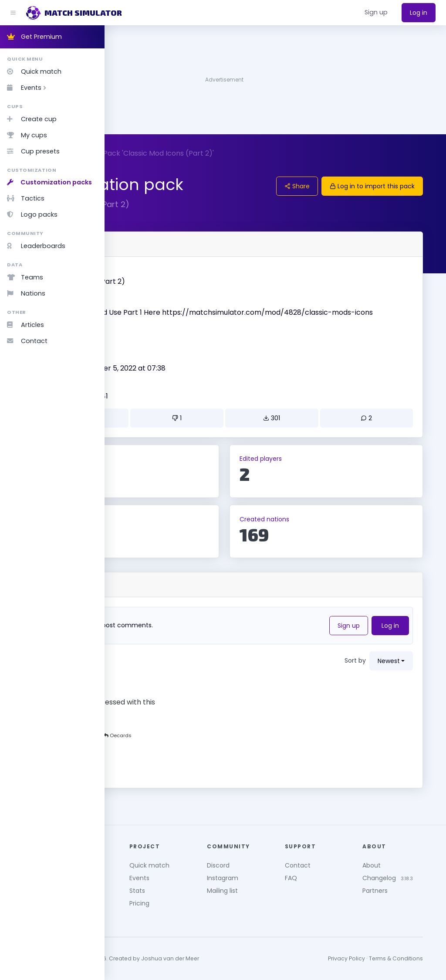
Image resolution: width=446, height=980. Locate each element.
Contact (27, 341)
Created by (142, 368)
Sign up (361, 636)
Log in (419, 13)
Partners (402, 895)
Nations (26, 293)
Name (134, 271)
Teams (25, 277)
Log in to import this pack (385, 186)
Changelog (407, 873)
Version (136, 340)
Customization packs (49, 182)
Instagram (279, 873)
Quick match (34, 71)
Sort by (368, 671)
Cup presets (33, 151)
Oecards (157, 692)
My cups (27, 135)
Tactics (26, 198)
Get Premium (34, 37)
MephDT (172, 746)
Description (142, 299)
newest (401, 671)
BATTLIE (138, 379)
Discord (274, 861)
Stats (207, 886)
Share (310, 186)
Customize (133, 153)
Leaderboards (36, 246)
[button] (376, 13)
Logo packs (32, 214)
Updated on (143, 396)
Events (28, 88)
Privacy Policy (359, 954)
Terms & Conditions (409, 954)
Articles (25, 325)
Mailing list (279, 886)
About (399, 861)
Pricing (209, 898)
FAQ (332, 873)
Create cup (32, 119)
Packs (172, 153)
